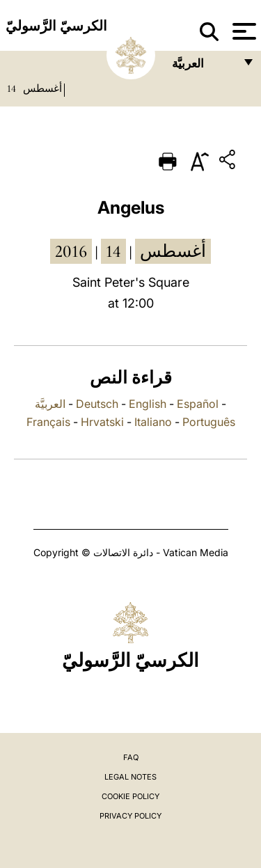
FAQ (131, 757)
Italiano (153, 422)
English (148, 404)
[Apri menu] (243, 31)
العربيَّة (50, 404)
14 (11, 88)
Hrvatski (102, 422)
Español (198, 404)
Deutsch (97, 404)
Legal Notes (130, 777)
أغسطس (42, 88)
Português (209, 422)
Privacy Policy (130, 816)
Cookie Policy (130, 796)
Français (48, 422)
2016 (71, 251)
